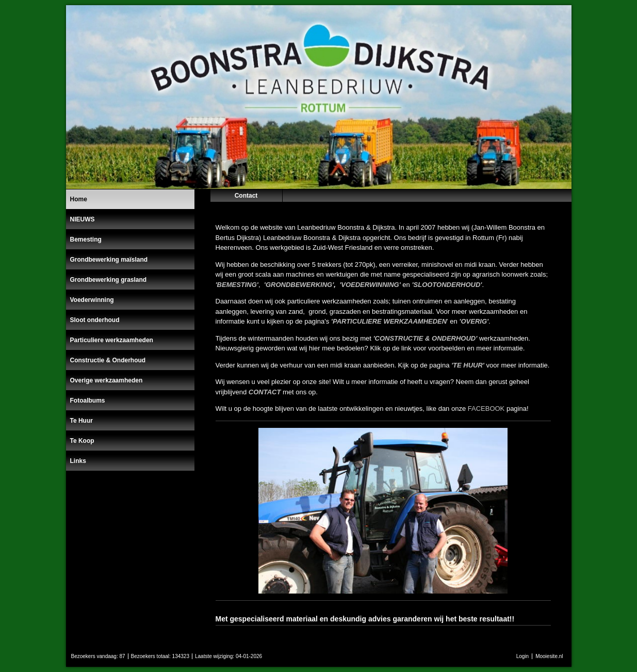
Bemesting (86, 239)
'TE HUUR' (468, 365)
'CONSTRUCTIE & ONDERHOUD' (425, 338)
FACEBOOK (486, 409)
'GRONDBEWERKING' (299, 285)
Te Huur (81, 421)
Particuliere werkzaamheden (112, 340)
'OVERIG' (474, 321)
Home (79, 199)
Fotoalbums (88, 401)
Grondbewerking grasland (109, 280)
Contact (246, 196)
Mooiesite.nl (549, 656)
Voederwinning (92, 300)
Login (522, 656)
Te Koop (82, 441)
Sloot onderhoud (95, 320)
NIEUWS (83, 219)
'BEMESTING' (237, 285)
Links (78, 461)
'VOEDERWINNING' (370, 285)
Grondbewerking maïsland (109, 260)
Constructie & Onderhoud (108, 360)
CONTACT (265, 392)
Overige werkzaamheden (107, 380)
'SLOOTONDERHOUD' (447, 285)
